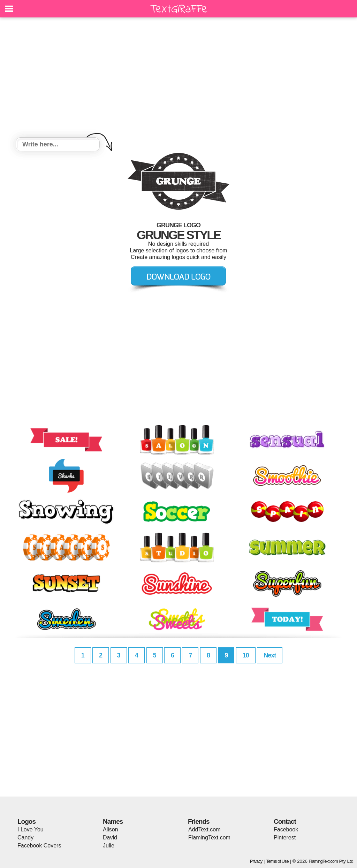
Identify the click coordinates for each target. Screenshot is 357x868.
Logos (26, 821)
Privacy (256, 861)
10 (246, 655)
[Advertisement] (178, 78)
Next (270, 655)
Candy (25, 837)
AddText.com (204, 829)
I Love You (31, 829)
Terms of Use (277, 861)
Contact (285, 821)
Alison (111, 829)
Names (113, 821)
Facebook (286, 829)
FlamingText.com (209, 837)
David (110, 837)
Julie (109, 846)
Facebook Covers (39, 846)
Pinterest (285, 837)
